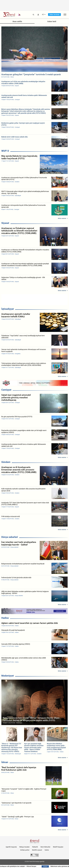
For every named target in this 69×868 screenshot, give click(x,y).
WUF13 (5, 151)
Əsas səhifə (17, 21)
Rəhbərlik (35, 847)
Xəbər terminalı (54, 14)
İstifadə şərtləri (25, 850)
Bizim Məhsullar (45, 847)
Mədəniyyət (8, 676)
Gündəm (6, 462)
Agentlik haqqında (11, 847)
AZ (43, 15)
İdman (5, 762)
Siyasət (5, 223)
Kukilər (47, 850)
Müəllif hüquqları (58, 847)
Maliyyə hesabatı (24, 847)
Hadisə (5, 618)
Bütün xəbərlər (62, 218)
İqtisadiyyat (8, 309)
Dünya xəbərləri (10, 537)
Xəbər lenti (52, 21)
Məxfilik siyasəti (37, 850)
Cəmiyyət (6, 390)
